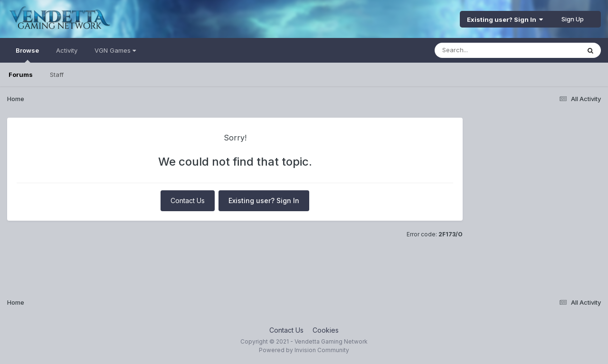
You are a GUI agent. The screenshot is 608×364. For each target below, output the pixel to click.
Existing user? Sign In (505, 19)
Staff (57, 75)
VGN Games (115, 50)
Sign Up (573, 19)
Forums (21, 75)
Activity (67, 50)
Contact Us (188, 201)
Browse (27, 55)
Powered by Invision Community (304, 350)
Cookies (326, 330)
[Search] (481, 50)
